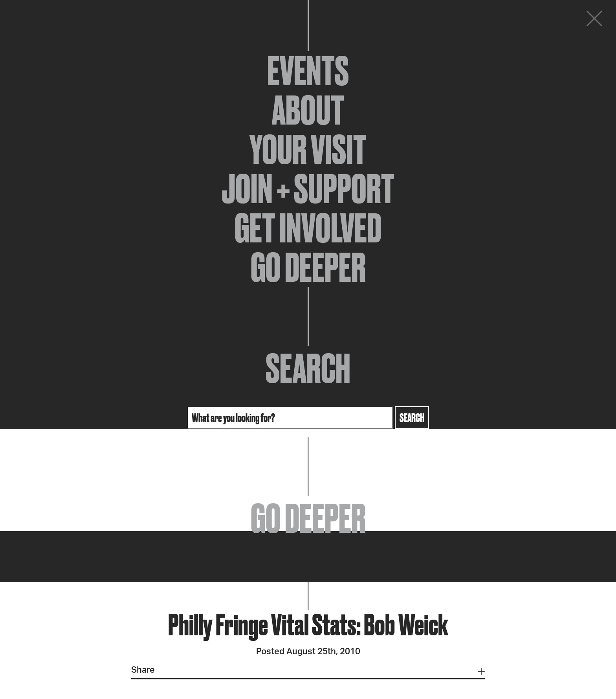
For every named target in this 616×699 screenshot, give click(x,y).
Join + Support (308, 189)
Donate (547, 20)
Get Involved (308, 228)
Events (308, 71)
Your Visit (308, 149)
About (308, 110)
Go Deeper (308, 267)
